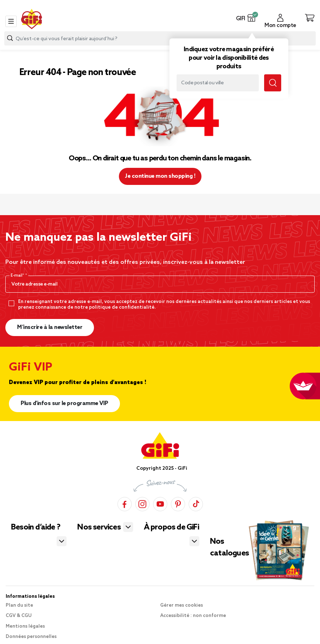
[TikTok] (196, 503)
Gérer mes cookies (182, 605)
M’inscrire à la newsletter (50, 327)
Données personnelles (31, 637)
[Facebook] (125, 503)
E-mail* (18, 276)
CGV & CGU (19, 616)
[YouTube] (160, 503)
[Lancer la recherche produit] (10, 38)
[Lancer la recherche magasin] (273, 83)
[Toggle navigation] (11, 21)
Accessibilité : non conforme (193, 616)
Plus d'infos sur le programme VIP (64, 403)
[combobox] (160, 38)
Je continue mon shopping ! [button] (160, 176)
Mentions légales (25, 626)
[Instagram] (142, 503)
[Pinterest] (178, 503)
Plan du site (19, 605)
